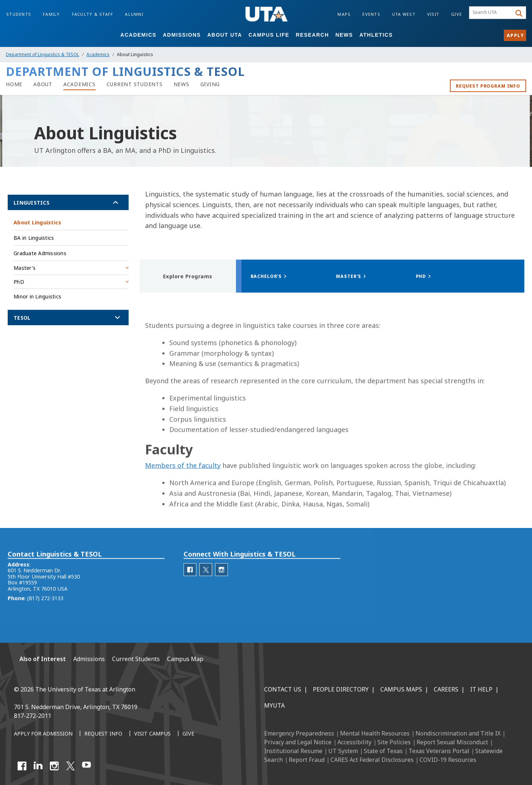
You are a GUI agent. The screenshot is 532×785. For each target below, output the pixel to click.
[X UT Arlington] (70, 766)
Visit (433, 14)
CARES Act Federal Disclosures (372, 760)
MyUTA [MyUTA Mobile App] (274, 705)
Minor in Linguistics (37, 296)
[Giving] (210, 84)
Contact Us (283, 689)
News (344, 35)
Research (312, 35)
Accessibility (354, 742)
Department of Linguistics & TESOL (43, 54)
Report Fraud (307, 760)
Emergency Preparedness (299, 733)
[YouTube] (86, 766)
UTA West (404, 14)
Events (371, 14)
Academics (138, 35)
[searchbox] (492, 13)
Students (19, 14)
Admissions (182, 35)
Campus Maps (401, 689)
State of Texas (383, 751)
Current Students (136, 659)
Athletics (376, 35)
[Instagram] (54, 766)
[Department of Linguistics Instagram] (221, 584)
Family (51, 14)
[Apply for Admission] (43, 734)
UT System (343, 751)
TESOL (22, 318)
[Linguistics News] (182, 84)
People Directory (341, 689)
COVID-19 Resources (448, 760)
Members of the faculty (183, 492)
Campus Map (185, 659)
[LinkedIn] (38, 766)
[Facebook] (22, 766)
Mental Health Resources (375, 733)
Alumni (134, 14)
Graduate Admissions (40, 253)
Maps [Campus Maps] (344, 14)
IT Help (481, 689)
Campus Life (269, 35)
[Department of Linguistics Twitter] (206, 584)
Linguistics (32, 203)
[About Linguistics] (43, 84)
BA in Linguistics (34, 238)
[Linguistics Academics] (80, 84)
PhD (19, 282)
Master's (25, 268)
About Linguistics (37, 222)
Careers (446, 689)
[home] (14, 84)
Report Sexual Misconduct (452, 742)
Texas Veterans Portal (439, 751)
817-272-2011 (33, 716)
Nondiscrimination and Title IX (458, 733)
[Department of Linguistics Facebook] (190, 584)
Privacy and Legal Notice (298, 742)
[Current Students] (135, 84)
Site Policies (394, 742)
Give (457, 14)
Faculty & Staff (93, 14)
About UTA (225, 35)
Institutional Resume (293, 751)
